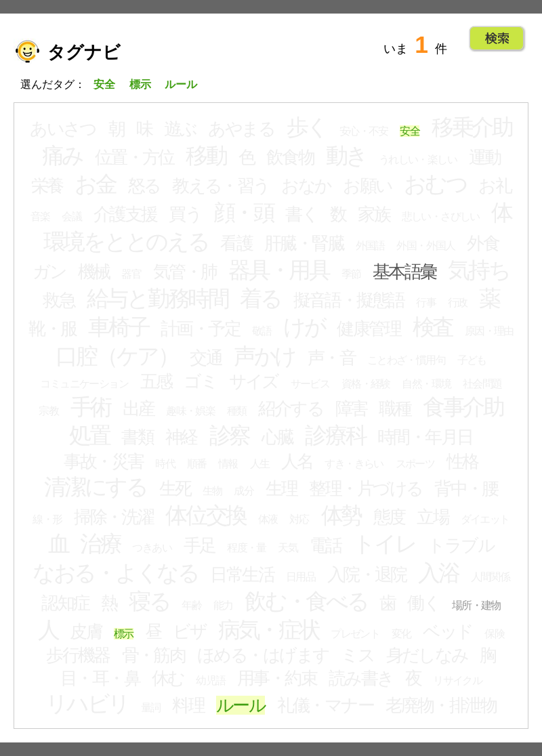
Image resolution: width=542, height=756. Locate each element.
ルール (241, 705)
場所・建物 (476, 605)
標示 (124, 634)
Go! (497, 39)
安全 (410, 131)
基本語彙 (404, 272)
